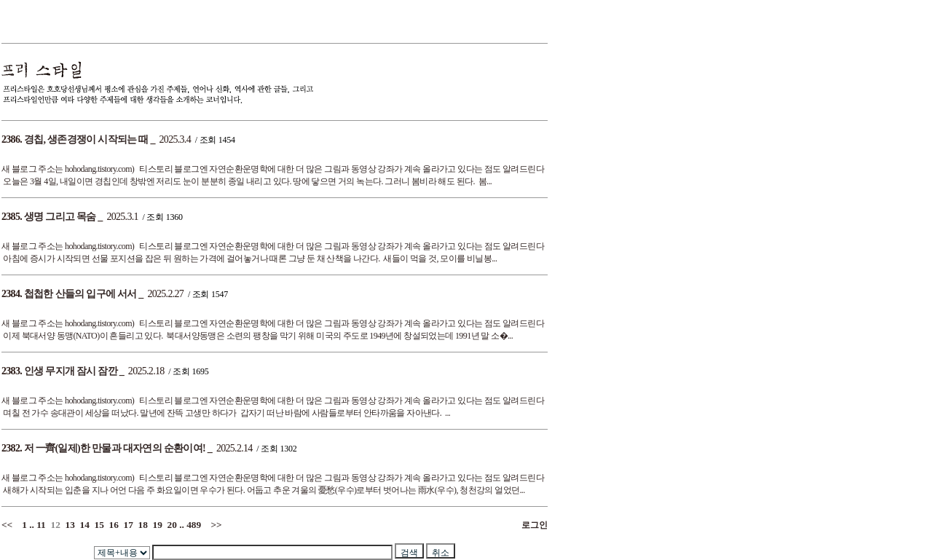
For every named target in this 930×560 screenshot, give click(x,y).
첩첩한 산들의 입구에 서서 (80, 294)
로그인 (532, 525)
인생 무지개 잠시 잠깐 (71, 371)
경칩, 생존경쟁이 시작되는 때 (86, 139)
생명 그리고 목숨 (60, 217)
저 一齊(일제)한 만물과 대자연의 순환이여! (115, 448)
